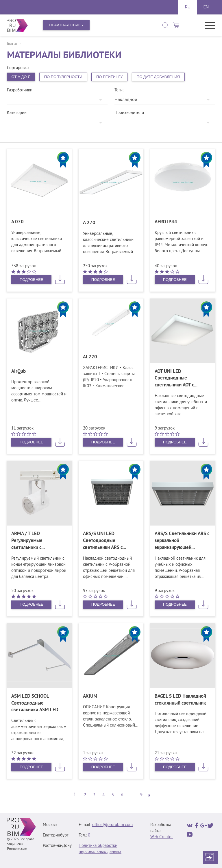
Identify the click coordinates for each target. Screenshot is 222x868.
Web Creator (162, 837)
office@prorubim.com (112, 825)
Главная (12, 44)
